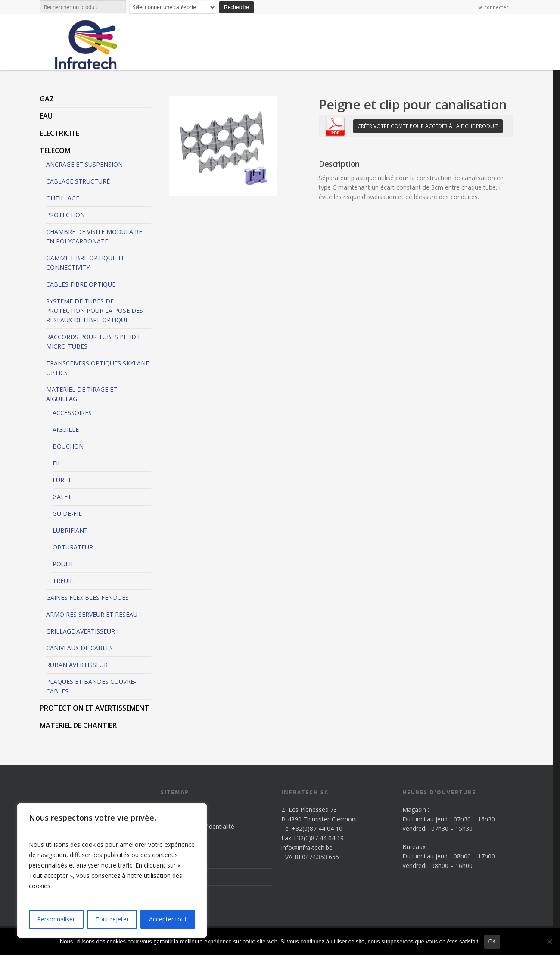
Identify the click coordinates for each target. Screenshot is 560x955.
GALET (62, 497)
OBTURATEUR (73, 547)
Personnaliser (56, 919)
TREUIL (63, 581)
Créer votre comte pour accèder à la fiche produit (428, 126)
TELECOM (55, 150)
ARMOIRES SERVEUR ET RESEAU (92, 614)
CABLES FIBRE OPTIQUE (81, 284)
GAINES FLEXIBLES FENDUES (87, 598)
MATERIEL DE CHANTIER (78, 725)
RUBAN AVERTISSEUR (77, 665)
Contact (172, 894)
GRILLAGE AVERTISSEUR (81, 631)
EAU (46, 116)
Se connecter (493, 7)
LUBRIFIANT (70, 530)
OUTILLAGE (63, 198)
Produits (172, 860)
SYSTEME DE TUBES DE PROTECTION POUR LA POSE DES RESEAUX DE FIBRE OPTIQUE (95, 311)
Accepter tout (168, 919)
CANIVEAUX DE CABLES (79, 648)
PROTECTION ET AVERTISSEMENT (94, 708)
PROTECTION (65, 215)
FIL (57, 463)
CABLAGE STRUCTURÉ (78, 181)
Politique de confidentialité (198, 826)
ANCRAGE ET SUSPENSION (84, 164)
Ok (492, 942)
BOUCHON (68, 446)
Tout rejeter (112, 919)
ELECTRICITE (59, 133)
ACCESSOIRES (72, 413)
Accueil (170, 843)
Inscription (175, 810)
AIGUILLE (66, 429)
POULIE (63, 564)
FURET (62, 480)
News (169, 877)
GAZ (47, 99)
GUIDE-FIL (67, 513)
